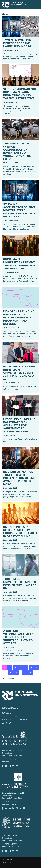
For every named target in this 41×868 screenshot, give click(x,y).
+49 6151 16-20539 (9, 844)
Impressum (7, 862)
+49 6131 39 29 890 (10, 802)
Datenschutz (8, 865)
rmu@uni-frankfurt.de (10, 762)
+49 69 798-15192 (9, 759)
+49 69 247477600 (9, 717)
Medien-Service (8, 860)
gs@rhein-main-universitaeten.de (15, 719)
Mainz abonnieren (9, 679)
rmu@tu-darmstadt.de (10, 847)
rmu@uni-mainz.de (9, 804)
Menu (37, 4)
